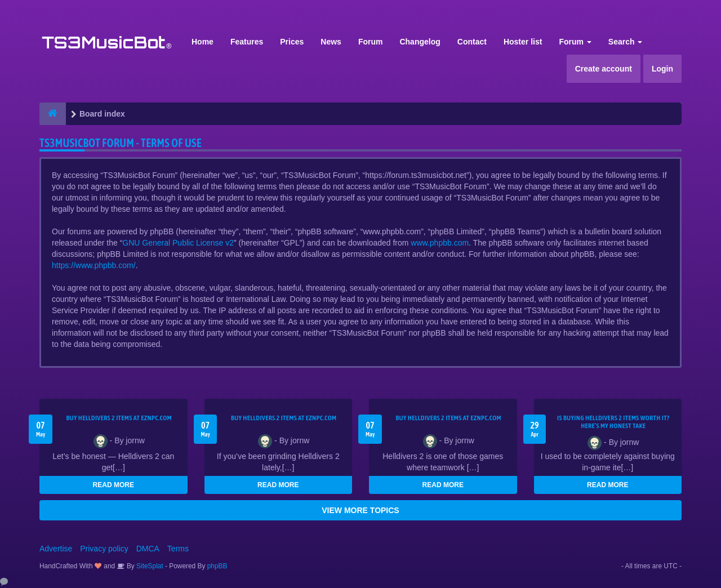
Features (247, 42)
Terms (178, 549)
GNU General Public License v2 (178, 243)
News (331, 42)
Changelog (420, 42)
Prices (292, 42)
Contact (472, 42)
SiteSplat (149, 566)
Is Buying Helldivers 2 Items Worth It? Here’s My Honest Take (613, 422)
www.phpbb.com (440, 243)
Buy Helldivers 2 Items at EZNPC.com (119, 418)
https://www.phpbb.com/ (94, 265)
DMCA (148, 549)
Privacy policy (104, 549)
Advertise (56, 549)
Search (626, 42)
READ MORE (114, 485)
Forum (371, 42)
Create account (604, 69)
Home (202, 42)
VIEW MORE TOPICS (360, 510)
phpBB (217, 566)
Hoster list (523, 42)
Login (662, 69)
